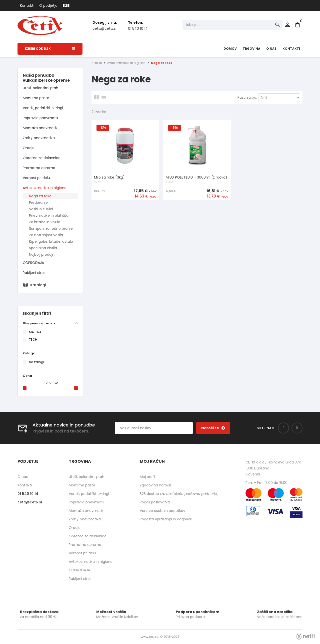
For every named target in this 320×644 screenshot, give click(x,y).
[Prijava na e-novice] (213, 428)
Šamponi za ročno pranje (51, 228)
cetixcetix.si (104, 28)
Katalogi (38, 285)
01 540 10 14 (138, 28)
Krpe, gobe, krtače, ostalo (51, 241)
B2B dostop (179, 494)
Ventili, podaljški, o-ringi (43, 108)
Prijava (287, 25)
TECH (33, 339)
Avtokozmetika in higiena (45, 188)
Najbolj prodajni (42, 254)
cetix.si (97, 63)
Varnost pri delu (36, 178)
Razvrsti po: (247, 97)
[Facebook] (283, 428)
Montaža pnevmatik (40, 128)
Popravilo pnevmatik (40, 118)
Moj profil (148, 477)
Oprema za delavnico (42, 158)
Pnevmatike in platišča (49, 215)
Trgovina (251, 49)
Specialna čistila (43, 248)
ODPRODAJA (33, 263)
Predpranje (38, 203)
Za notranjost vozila (46, 235)
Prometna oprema (39, 168)
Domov (230, 49)
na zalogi (36, 362)
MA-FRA (35, 332)
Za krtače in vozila (45, 222)
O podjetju (48, 5)
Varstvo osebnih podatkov (162, 511)
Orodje (29, 148)
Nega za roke (40, 196)
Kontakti (27, 5)
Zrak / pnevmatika (39, 138)
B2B (66, 5)
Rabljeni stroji (34, 273)
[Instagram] (297, 428)
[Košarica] (297, 25)
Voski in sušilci (41, 209)
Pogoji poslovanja (155, 502)
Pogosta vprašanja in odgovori (166, 519)
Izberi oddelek (50, 49)
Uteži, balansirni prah (40, 88)
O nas (271, 49)
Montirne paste (36, 98)
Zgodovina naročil (155, 485)
